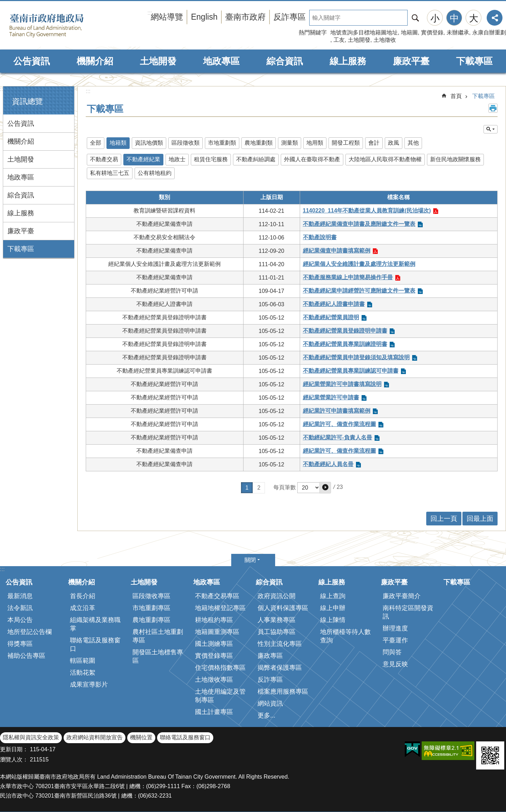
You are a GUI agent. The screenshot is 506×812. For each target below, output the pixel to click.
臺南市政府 (245, 17)
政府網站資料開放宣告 (95, 737)
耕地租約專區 (214, 620)
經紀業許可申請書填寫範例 (337, 411)
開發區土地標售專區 (158, 656)
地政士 (177, 159)
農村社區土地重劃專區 (158, 636)
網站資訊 (270, 703)
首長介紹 (83, 596)
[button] (325, 488)
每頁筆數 (285, 487)
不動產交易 (104, 159)
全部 (96, 143)
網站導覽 (167, 17)
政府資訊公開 (277, 596)
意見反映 (395, 664)
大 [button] (474, 18)
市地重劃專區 (151, 608)
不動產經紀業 (143, 159)
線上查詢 (333, 596)
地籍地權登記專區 (220, 608)
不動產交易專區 (217, 596)
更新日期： (14, 749)
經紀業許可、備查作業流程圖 (339, 424)
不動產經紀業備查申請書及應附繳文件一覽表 (359, 224)
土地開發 (359, 40)
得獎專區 (20, 644)
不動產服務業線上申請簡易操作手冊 (348, 277)
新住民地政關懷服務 (455, 159)
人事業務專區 (277, 620)
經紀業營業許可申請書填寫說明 (342, 384)
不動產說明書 (320, 237)
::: (2, 89)
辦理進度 (395, 628)
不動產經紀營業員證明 (331, 317)
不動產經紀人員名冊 (328, 464)
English (204, 17)
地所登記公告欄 (30, 632)
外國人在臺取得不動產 (312, 159)
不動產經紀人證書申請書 (334, 304)
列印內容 (493, 108)
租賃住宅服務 (211, 159)
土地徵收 (385, 40)
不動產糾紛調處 (256, 159)
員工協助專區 (277, 632)
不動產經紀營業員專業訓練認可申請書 (351, 371)
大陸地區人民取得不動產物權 (385, 159)
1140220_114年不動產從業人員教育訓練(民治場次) (367, 211)
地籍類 (118, 143)
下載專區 (474, 61)
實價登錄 (432, 32)
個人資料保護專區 (283, 608)
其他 (413, 143)
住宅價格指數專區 (220, 668)
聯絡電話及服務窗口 (95, 644)
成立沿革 (83, 608)
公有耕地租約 (155, 173)
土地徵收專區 (214, 680)
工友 (339, 40)
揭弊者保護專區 (280, 668)
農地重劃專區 (151, 620)
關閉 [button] (250, 560)
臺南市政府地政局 (57, 26)
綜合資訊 (285, 61)
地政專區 (221, 61)
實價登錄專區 (214, 656)
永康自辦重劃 (489, 32)
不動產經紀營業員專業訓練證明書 (345, 344)
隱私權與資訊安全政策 (31, 737)
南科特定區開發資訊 (408, 612)
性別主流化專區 (280, 644)
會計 (374, 143)
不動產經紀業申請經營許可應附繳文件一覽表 (359, 291)
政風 (394, 143)
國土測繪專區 (214, 644)
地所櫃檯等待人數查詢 (345, 636)
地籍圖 (409, 32)
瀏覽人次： (14, 759)
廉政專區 (270, 656)
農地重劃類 (259, 143)
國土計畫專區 (214, 712)
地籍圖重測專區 (217, 632)
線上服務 (348, 61)
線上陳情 (333, 620)
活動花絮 (83, 673)
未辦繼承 (458, 32)
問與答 (392, 652)
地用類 (315, 143)
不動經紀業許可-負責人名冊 (338, 437)
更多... (267, 715)
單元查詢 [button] (491, 129)
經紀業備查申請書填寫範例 (337, 251)
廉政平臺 (411, 61)
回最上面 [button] (480, 519)
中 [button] (454, 18)
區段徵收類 (186, 143)
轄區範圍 (83, 661)
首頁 (456, 96)
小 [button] (435, 18)
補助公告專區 (26, 656)
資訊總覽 (27, 101)
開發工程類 (346, 143)
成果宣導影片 (89, 685)
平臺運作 (395, 640)
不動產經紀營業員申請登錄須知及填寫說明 (356, 357)
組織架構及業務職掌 (95, 624)
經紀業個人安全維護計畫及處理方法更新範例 (359, 264)
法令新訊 (20, 608)
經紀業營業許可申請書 (331, 397)
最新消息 (20, 596)
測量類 (290, 143)
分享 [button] (495, 18)
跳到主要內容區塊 (4, 4)
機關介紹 (95, 61)
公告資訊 (32, 61)
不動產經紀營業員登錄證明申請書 (345, 331)
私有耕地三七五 (110, 173)
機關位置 (141, 737)
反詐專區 (290, 17)
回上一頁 (444, 519)
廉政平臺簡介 (402, 596)
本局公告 (20, 620)
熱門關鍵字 (313, 32)
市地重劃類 (222, 143)
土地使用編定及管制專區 (220, 696)
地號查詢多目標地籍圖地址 (364, 32)
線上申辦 (333, 608)
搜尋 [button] (415, 18)
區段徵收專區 (151, 596)
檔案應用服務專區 (283, 692)
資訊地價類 (149, 143)
